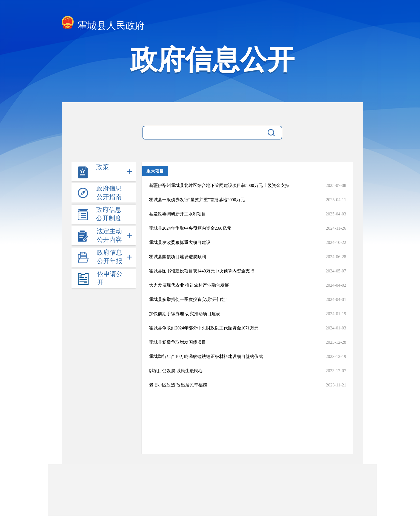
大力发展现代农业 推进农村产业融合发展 (189, 285)
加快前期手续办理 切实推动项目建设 (185, 314)
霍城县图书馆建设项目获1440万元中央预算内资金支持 (202, 271)
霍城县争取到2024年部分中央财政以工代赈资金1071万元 (204, 328)
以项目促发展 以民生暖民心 (176, 371)
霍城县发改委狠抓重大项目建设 (180, 242)
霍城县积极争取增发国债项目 (178, 342)
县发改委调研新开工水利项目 (178, 214)
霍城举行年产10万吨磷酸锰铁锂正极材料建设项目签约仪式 (206, 356)
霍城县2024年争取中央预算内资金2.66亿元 (190, 228)
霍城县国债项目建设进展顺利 (178, 257)
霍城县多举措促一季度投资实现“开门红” (188, 299)
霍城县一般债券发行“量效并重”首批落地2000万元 (197, 200)
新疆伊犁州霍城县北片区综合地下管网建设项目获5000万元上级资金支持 (219, 185)
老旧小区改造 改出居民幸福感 (178, 385)
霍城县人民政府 (103, 24)
